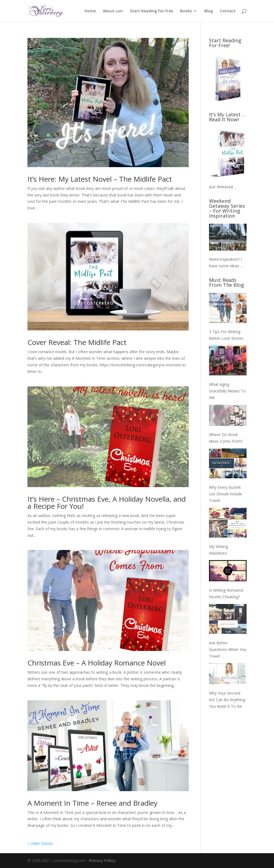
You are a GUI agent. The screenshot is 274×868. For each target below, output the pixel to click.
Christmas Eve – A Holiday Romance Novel (97, 663)
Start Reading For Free (152, 11)
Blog (209, 11)
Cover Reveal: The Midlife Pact (77, 342)
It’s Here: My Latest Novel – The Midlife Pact (100, 179)
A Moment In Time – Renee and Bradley (92, 803)
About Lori (113, 11)
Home (90, 11)
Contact (228, 11)
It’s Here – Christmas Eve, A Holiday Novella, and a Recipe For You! (107, 502)
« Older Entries (40, 843)
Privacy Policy (102, 860)
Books (186, 11)
